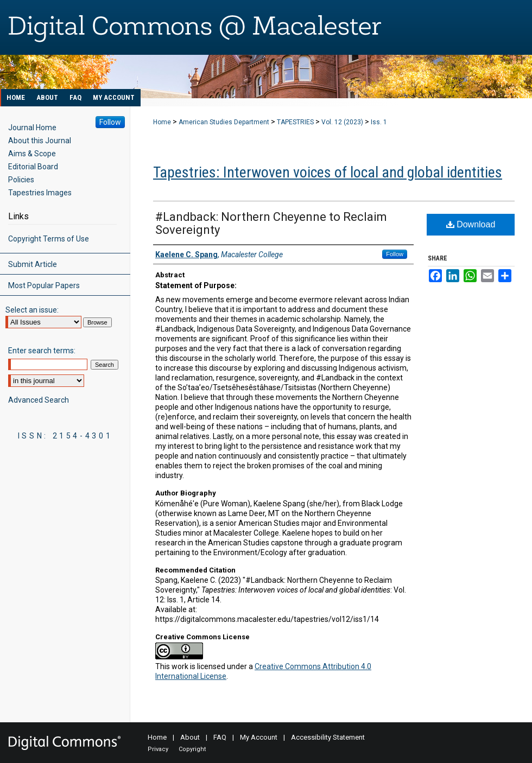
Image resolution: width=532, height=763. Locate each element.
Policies (21, 180)
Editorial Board (33, 167)
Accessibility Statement (328, 737)
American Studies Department (224, 122)
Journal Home (32, 128)
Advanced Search (39, 400)
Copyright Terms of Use (49, 239)
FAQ (220, 737)
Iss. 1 (379, 122)
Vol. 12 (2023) (342, 122)
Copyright (192, 749)
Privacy (158, 749)
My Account (259, 737)
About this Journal (40, 141)
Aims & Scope (32, 154)
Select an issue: (32, 310)
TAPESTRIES (295, 122)
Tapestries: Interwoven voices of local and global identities (328, 172)
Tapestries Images (40, 193)
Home (162, 122)
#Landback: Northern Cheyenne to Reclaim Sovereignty (271, 223)
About (190, 737)
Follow (395, 254)
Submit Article (33, 264)
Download (471, 224)
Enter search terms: (42, 351)
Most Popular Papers (44, 285)
